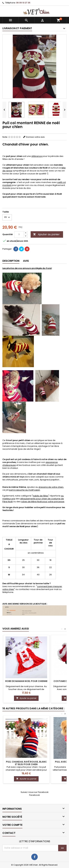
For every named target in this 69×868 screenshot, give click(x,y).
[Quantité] (19, 234)
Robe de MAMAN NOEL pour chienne (26, 681)
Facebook (34, 795)
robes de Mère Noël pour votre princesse (43, 502)
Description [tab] (11, 261)
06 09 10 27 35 (23, 3)
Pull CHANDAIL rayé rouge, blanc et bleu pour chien (26, 763)
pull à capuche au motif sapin (25, 490)
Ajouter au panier (46, 234)
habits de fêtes (41, 496)
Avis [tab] (26, 261)
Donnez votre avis (35, 137)
